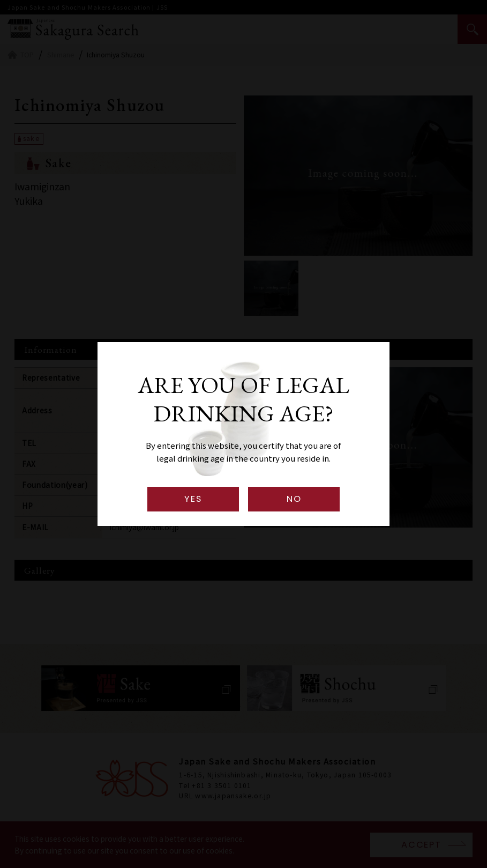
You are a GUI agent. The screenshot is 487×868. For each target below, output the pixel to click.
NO (294, 499)
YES (193, 499)
